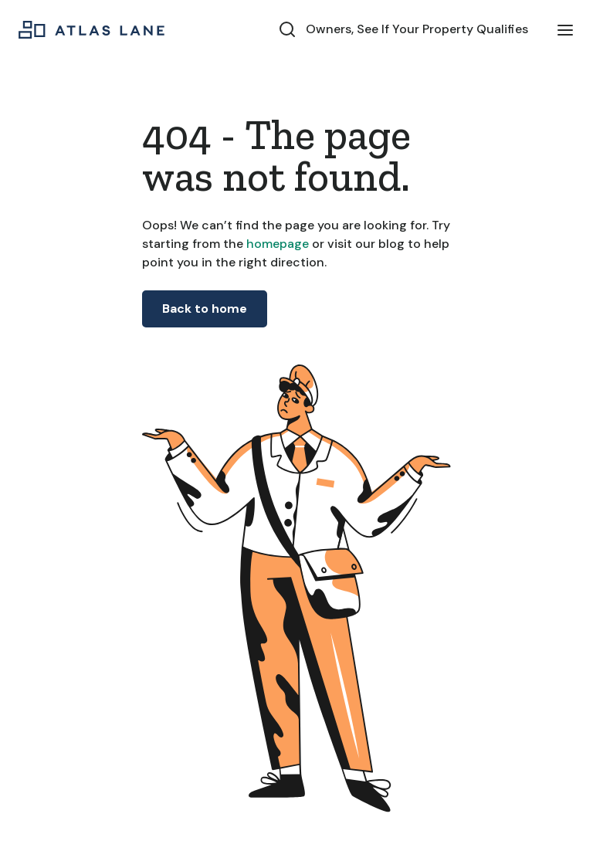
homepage (276, 244)
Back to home (205, 309)
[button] (565, 29)
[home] (91, 29)
